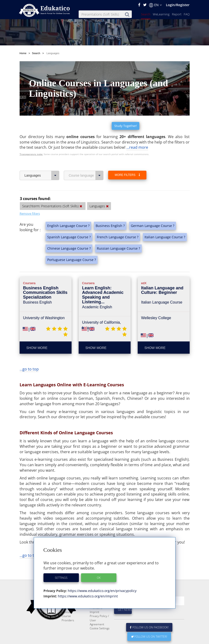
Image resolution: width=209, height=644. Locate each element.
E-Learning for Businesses (99, 609)
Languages (42, 175)
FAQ (187, 14)
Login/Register (178, 5)
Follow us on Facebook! (149, 639)
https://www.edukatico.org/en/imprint (87, 596)
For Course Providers (97, 617)
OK (99, 578)
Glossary (67, 623)
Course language (86, 175)
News (65, 615)
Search (146, 14)
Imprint (94, 623)
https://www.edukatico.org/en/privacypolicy (102, 591)
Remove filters (30, 213)
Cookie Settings (100, 640)
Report (177, 14)
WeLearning (161, 14)
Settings (61, 578)
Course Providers (68, 629)
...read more (137, 147)
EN (155, 5)
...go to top (29, 369)
